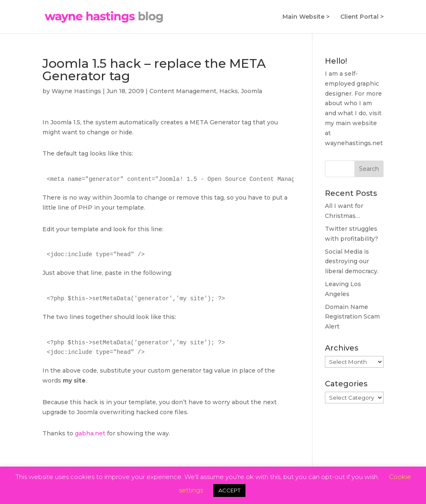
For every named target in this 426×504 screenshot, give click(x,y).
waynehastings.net (354, 143)
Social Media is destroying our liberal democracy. (352, 262)
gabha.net (90, 433)
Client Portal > (362, 17)
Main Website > (306, 17)
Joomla (251, 91)
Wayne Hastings (76, 91)
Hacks (229, 91)
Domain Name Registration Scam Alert (352, 317)
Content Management (183, 91)
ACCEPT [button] (229, 490)
